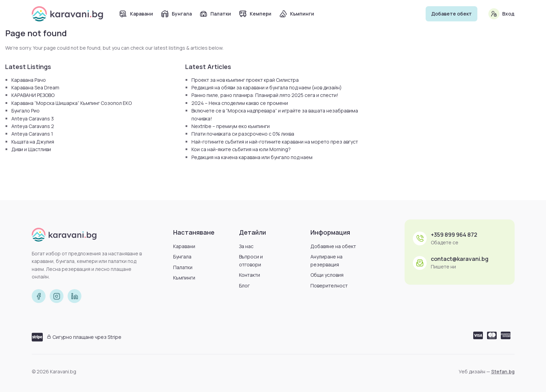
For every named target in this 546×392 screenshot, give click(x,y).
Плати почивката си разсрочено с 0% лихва (243, 134)
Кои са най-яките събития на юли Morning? (241, 149)
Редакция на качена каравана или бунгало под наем (252, 157)
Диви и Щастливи (31, 149)
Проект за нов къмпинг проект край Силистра (245, 80)
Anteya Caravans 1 (32, 134)
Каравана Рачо (29, 80)
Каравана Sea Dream (35, 87)
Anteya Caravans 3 (33, 119)
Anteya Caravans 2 (33, 126)
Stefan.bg (503, 371)
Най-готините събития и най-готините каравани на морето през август (275, 142)
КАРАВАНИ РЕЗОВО (33, 95)
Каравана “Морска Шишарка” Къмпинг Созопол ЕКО (72, 103)
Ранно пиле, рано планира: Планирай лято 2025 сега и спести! (265, 95)
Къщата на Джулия (33, 142)
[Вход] (494, 14)
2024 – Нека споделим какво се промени (240, 103)
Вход (508, 14)
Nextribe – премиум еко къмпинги (231, 126)
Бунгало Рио (26, 111)
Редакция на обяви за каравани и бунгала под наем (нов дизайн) (267, 87)
